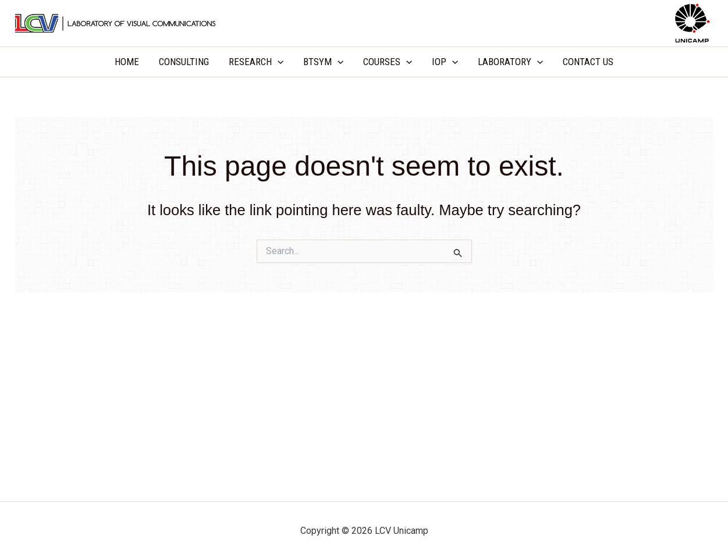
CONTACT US (588, 62)
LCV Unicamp (364, 23)
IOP (445, 62)
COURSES (388, 62)
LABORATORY (510, 62)
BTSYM (323, 62)
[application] (278, 62)
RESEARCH (256, 62)
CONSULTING (184, 62)
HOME (127, 62)
